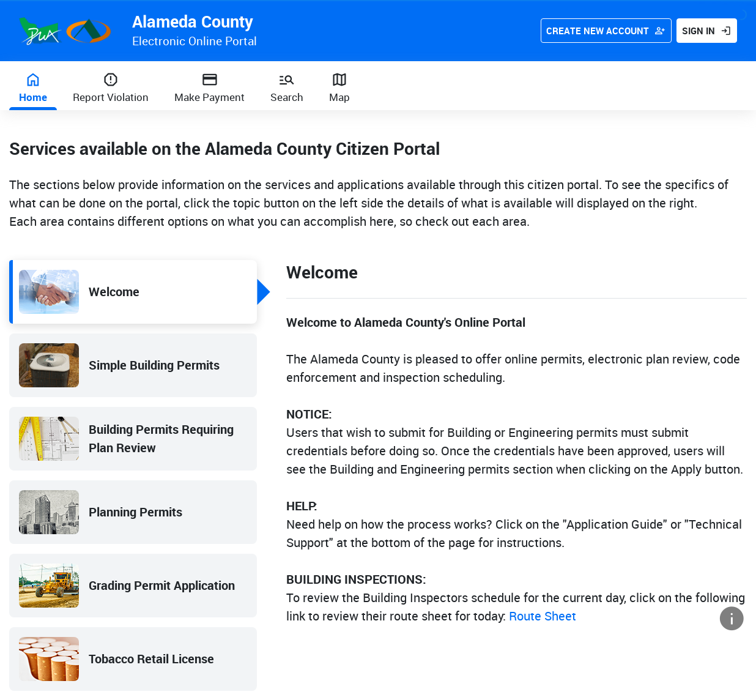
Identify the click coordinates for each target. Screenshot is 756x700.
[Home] (33, 86)
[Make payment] (209, 86)
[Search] (287, 86)
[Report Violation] (111, 86)
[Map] (339, 86)
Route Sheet (543, 616)
